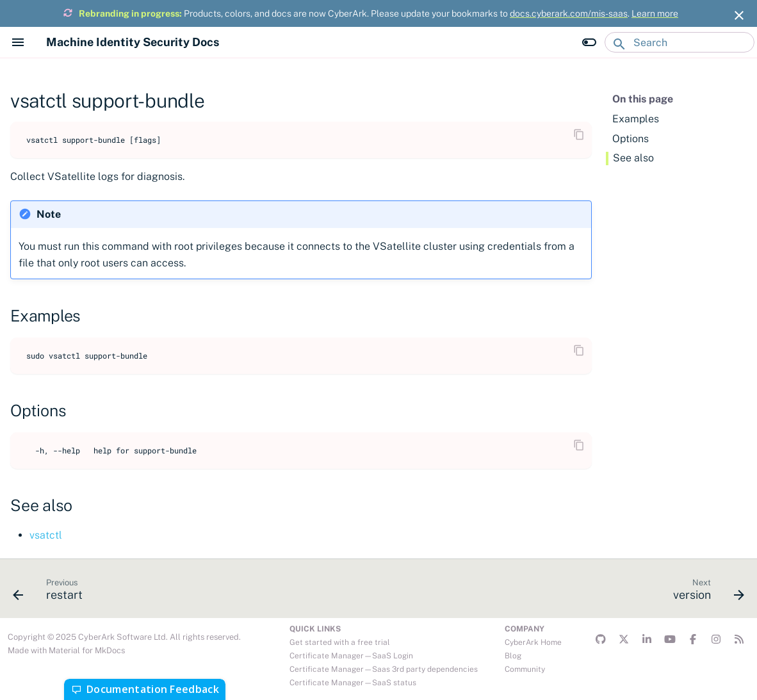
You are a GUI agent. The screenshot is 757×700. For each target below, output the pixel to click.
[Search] (680, 42)
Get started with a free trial (340, 642)
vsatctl (46, 535)
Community (525, 669)
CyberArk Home (533, 642)
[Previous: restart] (52, 592)
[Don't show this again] (739, 15)
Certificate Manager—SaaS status (353, 683)
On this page (643, 99)
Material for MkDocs (87, 650)
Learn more (655, 13)
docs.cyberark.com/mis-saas (569, 13)
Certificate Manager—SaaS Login (351, 656)
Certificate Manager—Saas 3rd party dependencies (384, 669)
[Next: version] (704, 592)
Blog (513, 656)
